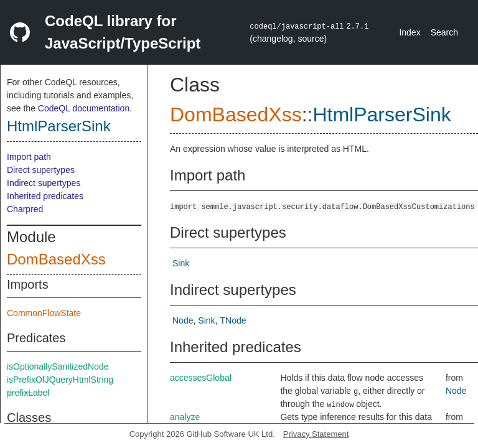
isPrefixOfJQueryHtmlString (60, 380)
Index (410, 32)
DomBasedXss (56, 259)
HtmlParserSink (59, 126)
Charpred (25, 209)
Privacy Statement (316, 434)
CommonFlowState (44, 313)
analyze (185, 417)
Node (183, 320)
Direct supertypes (41, 170)
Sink (181, 263)
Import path (29, 157)
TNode (233, 320)
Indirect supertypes (44, 183)
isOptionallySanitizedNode (58, 366)
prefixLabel (28, 393)
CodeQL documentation (84, 108)
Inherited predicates (45, 196)
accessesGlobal (201, 378)
